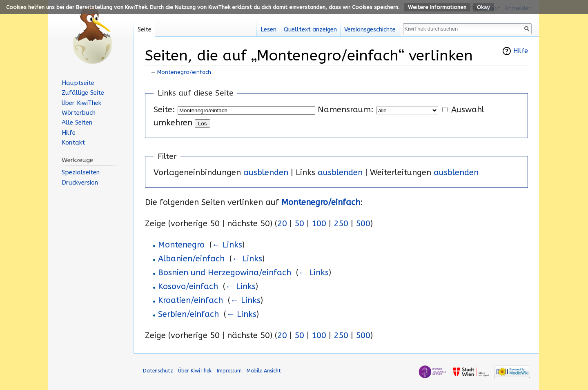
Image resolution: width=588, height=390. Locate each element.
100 (319, 224)
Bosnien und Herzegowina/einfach (225, 273)
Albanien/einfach (191, 259)
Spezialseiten (81, 172)
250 (341, 224)
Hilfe (521, 51)
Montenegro (181, 245)
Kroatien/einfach (190, 300)
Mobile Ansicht (264, 371)
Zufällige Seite (83, 93)
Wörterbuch (79, 113)
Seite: (164, 110)
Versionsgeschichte (370, 30)
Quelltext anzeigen (310, 30)
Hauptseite (78, 83)
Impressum (229, 371)
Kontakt (73, 143)
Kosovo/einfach (188, 286)
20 (282, 224)
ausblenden (266, 173)
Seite (145, 30)
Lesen (268, 30)
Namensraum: (346, 110)
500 (363, 224)
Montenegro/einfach (184, 72)
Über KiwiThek (81, 103)
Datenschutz (158, 371)
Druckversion (80, 183)
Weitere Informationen (437, 7)
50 (299, 224)
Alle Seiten (77, 123)
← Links (227, 245)
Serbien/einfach (188, 314)
